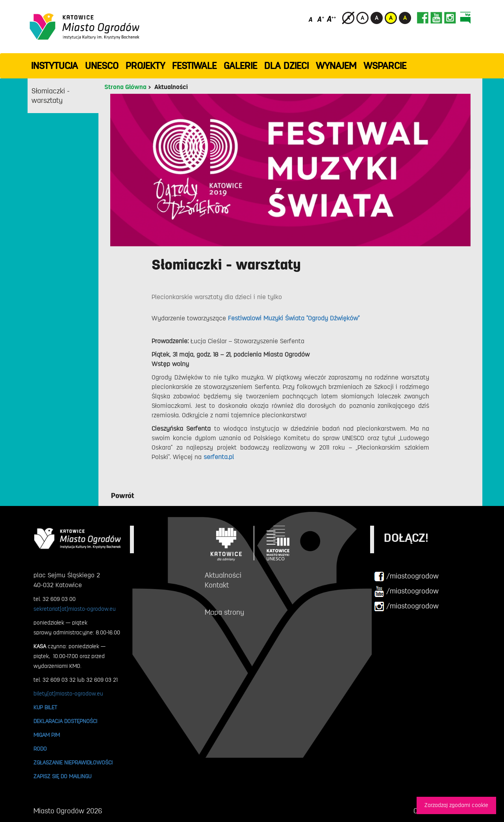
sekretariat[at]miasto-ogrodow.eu (75, 609)
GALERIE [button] (240, 66)
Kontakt (217, 585)
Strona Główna (125, 87)
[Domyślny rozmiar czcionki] (311, 19)
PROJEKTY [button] (145, 66)
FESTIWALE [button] (194, 66)
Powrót (123, 496)
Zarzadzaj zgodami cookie (456, 805)
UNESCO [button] (102, 66)
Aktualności (171, 87)
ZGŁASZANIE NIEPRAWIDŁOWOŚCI (73, 762)
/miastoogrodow (406, 577)
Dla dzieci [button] (286, 66)
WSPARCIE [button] (385, 66)
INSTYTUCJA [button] (55, 66)
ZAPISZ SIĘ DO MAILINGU (62, 776)
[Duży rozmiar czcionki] (332, 19)
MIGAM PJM (47, 735)
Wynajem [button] (336, 66)
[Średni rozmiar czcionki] (321, 19)
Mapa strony (224, 612)
